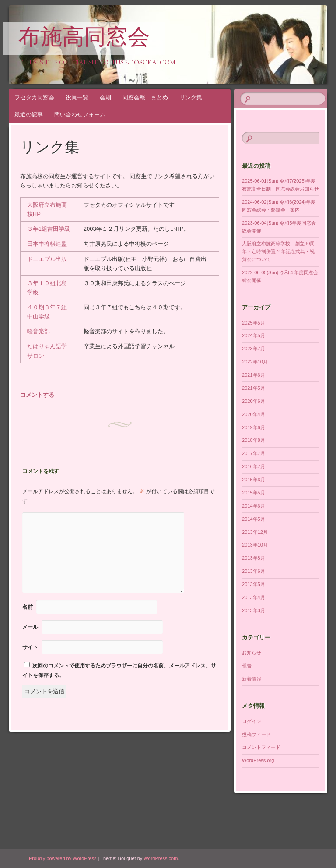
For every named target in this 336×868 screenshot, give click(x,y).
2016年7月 (254, 466)
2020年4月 (254, 414)
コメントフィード (261, 747)
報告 (247, 666)
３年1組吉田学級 (49, 229)
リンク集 (191, 97)
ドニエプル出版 (47, 259)
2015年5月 (254, 493)
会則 (105, 97)
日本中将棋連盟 (47, 244)
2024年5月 (254, 335)
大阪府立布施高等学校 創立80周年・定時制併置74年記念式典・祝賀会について (278, 251)
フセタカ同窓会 (34, 97)
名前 (28, 607)
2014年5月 (254, 519)
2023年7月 (254, 349)
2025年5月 (254, 323)
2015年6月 (254, 480)
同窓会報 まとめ (145, 97)
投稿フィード (256, 734)
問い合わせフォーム (80, 115)
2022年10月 (255, 362)
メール (30, 627)
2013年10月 (255, 545)
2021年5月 (254, 388)
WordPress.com (161, 858)
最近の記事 (29, 115)
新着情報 (252, 679)
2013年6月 (254, 571)
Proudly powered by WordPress (63, 858)
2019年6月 (254, 427)
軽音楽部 (38, 331)
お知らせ (252, 653)
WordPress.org (258, 760)
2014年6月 (254, 506)
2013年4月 (254, 597)
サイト (30, 647)
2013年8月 (254, 558)
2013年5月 (254, 584)
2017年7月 (254, 453)
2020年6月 (254, 401)
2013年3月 (254, 610)
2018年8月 (254, 440)
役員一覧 (77, 97)
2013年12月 (255, 532)
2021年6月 (254, 375)
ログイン (252, 721)
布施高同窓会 (84, 39)
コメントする (37, 395)
